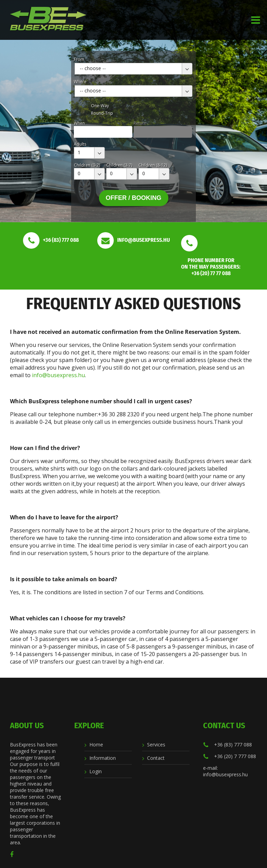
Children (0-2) (87, 165)
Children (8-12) (153, 165)
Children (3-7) (119, 165)
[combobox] (133, 69)
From (79, 59)
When (79, 123)
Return (140, 123)
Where (80, 82)
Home (96, 745)
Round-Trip (102, 113)
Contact (156, 758)
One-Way (100, 106)
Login (96, 771)
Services (156, 745)
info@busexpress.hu (58, 375)
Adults (80, 144)
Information (103, 758)
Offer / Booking (134, 198)
